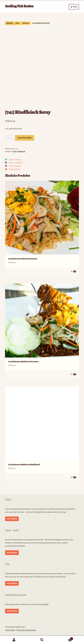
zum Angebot (12, 519)
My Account (14, 640)
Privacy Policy (10, 630)
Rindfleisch (26, 23)
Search (42, 640)
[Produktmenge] (9, 138)
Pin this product (15, 166)
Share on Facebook (16, 163)
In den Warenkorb (24, 138)
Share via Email (15, 169)
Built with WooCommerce (26, 630)
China (17, 23)
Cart (65, 638)
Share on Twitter (15, 160)
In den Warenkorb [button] (74, 271)
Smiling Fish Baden (19, 6)
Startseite (9, 23)
